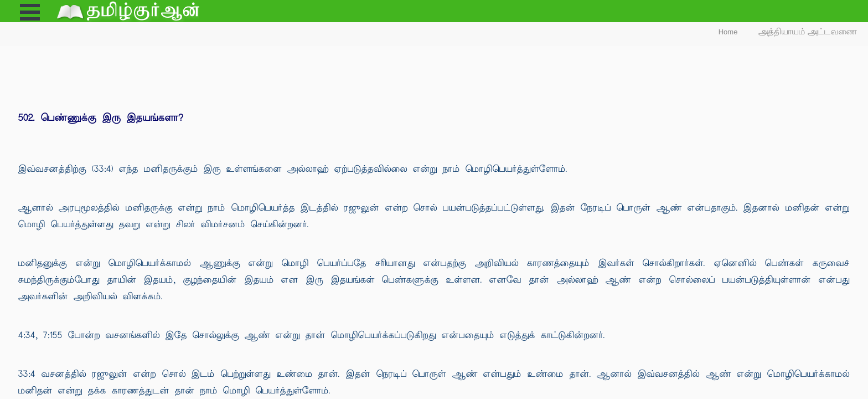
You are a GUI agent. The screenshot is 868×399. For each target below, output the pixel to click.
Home (728, 32)
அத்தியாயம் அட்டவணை (808, 32)
